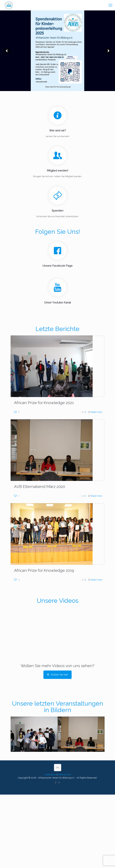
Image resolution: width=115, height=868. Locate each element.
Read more (96, 412)
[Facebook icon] (56, 783)
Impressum (50, 774)
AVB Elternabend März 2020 (40, 486)
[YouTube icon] (59, 783)
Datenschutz (64, 774)
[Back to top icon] (58, 768)
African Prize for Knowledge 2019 (44, 570)
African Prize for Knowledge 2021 (44, 403)
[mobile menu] (110, 5)
